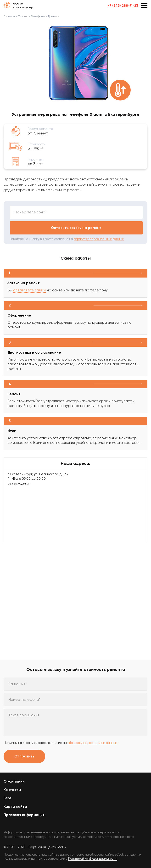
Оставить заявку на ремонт (76, 228)
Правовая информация (24, 815)
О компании (14, 781)
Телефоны (38, 16)
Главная (9, 16)
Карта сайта (15, 807)
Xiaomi (23, 16)
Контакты (12, 790)
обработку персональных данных (99, 239)
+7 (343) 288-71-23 (123, 6)
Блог (8, 798)
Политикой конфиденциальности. (93, 859)
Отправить (24, 756)
